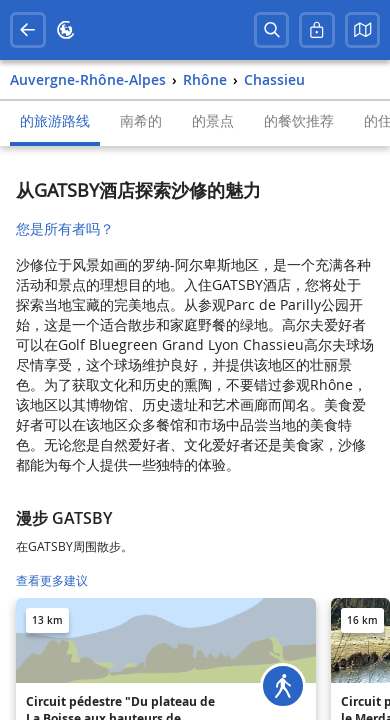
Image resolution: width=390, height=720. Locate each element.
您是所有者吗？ (65, 228)
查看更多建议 (52, 580)
